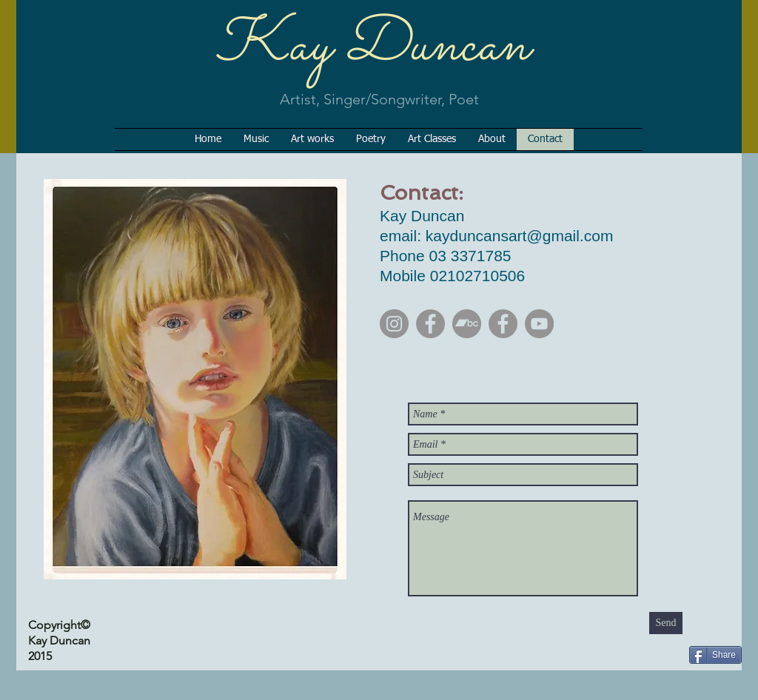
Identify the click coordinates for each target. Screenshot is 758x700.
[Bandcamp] (467, 324)
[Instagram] (394, 324)
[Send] (666, 623)
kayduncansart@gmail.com (520, 236)
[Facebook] (430, 324)
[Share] (715, 655)
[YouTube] (539, 324)
